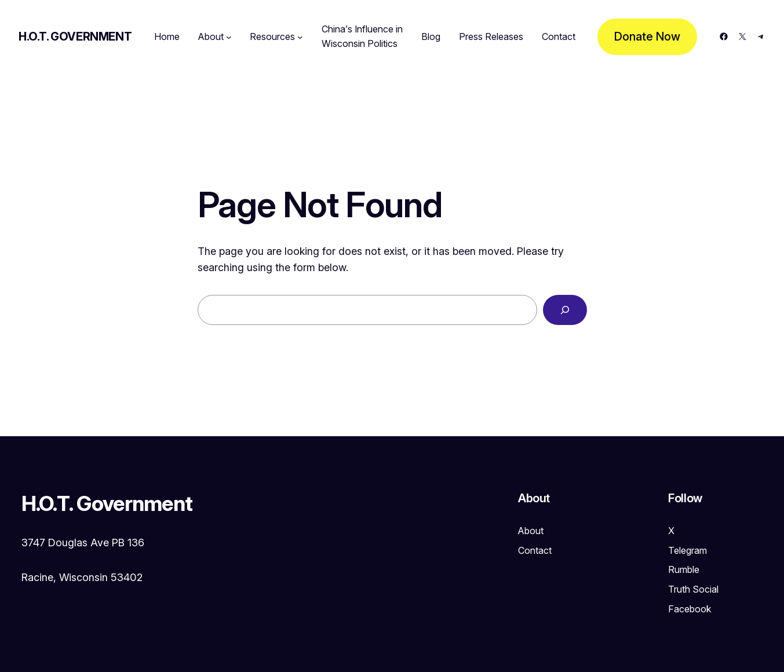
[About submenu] (229, 37)
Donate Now (647, 36)
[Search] (565, 310)
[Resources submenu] (300, 37)
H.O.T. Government (75, 36)
